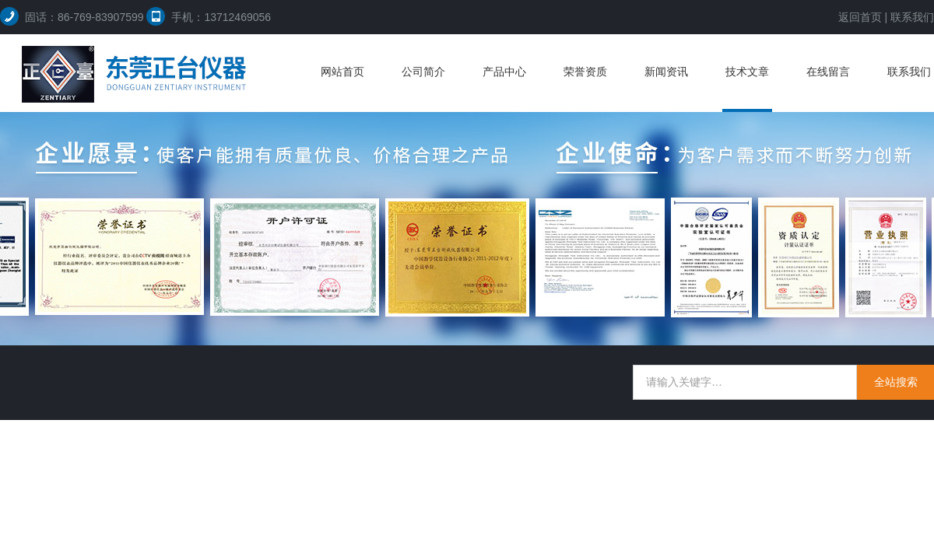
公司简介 (423, 72)
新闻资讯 (666, 72)
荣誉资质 (585, 72)
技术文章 (747, 72)
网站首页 (342, 72)
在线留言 (828, 72)
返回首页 (860, 17)
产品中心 (504, 72)
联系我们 (912, 17)
